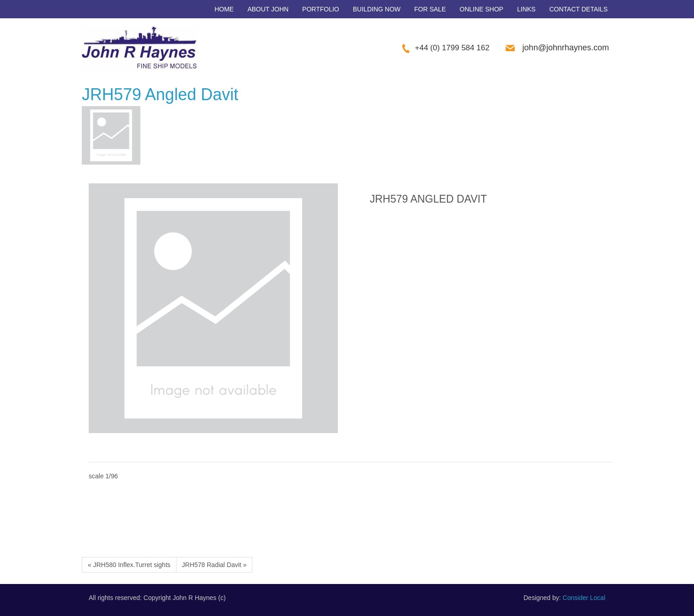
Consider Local (584, 598)
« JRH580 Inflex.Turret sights (129, 565)
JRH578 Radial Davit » (214, 565)
